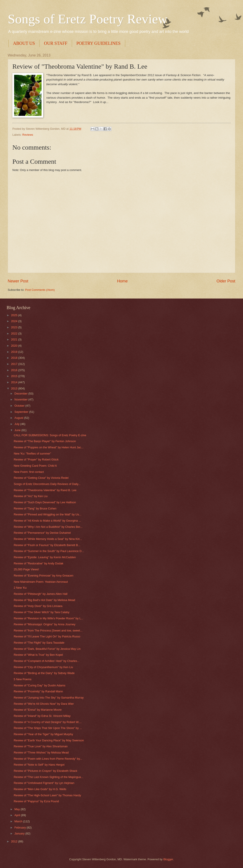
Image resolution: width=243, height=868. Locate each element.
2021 (15, 339)
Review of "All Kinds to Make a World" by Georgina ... (47, 521)
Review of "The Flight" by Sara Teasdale (39, 643)
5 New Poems (23, 679)
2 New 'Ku (20, 588)
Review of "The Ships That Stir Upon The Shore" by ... (48, 728)
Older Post (226, 281)
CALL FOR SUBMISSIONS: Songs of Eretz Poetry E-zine (50, 435)
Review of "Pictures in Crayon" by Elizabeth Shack (46, 771)
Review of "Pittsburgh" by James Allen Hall (41, 594)
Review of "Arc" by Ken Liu (31, 496)
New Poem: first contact (29, 472)
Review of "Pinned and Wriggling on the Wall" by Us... (47, 514)
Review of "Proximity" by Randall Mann (38, 691)
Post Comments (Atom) (40, 290)
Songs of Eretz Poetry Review (88, 19)
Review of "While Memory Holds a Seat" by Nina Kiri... (48, 539)
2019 (15, 352)
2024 (15, 321)
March (19, 821)
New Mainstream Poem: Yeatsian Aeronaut (41, 582)
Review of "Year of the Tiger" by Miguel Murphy (43, 734)
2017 (15, 364)
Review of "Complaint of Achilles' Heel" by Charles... (47, 661)
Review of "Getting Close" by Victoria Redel (41, 478)
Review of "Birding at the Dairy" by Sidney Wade (44, 673)
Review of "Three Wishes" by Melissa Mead (41, 752)
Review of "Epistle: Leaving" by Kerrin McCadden (45, 557)
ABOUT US (24, 43)
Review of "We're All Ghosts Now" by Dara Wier (44, 704)
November (21, 399)
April (18, 815)
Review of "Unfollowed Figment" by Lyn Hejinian (44, 783)
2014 (15, 382)
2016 (15, 370)
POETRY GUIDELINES (99, 43)
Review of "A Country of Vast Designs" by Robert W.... (48, 722)
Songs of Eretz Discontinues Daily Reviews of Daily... (47, 484)
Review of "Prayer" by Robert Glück (36, 459)
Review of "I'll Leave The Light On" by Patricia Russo (47, 636)
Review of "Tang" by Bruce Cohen (35, 508)
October (20, 406)
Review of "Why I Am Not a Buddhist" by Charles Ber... (48, 527)
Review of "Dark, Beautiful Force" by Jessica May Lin (47, 649)
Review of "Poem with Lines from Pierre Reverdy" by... (48, 759)
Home (122, 281)
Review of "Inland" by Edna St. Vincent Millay (42, 716)
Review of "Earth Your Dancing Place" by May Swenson (49, 740)
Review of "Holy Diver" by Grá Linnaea (38, 606)
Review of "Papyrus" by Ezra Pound (36, 801)
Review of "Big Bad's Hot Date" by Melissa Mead (44, 600)
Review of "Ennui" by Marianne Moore (38, 710)
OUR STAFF (56, 43)
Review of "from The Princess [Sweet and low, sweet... (48, 630)
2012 (15, 841)
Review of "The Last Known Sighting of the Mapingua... (48, 777)
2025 (15, 315)
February (20, 828)
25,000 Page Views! (26, 569)
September (22, 412)
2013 (15, 388)
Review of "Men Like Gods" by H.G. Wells (40, 789)
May (17, 809)
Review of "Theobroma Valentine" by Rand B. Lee (45, 490)
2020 (15, 346)
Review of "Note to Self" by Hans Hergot (39, 765)
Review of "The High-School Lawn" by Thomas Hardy (47, 795)
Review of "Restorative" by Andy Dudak (39, 563)
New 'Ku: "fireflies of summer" (32, 454)
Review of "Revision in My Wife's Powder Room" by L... (48, 618)
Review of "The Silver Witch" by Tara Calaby (42, 612)
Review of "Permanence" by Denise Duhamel (42, 533)
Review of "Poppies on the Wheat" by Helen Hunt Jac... (48, 447)
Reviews (28, 135)
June (18, 430)
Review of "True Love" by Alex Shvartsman (41, 746)
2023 (15, 327)
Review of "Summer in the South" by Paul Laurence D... (49, 551)
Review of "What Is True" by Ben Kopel (38, 655)
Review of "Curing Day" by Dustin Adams (40, 685)
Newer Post (18, 281)
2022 (15, 333)
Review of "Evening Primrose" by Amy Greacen (44, 576)
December (21, 394)
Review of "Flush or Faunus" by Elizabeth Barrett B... (47, 545)
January (20, 833)
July (17, 424)
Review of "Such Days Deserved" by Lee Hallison (45, 502)
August (19, 418)
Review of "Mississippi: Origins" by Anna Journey (45, 624)
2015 (15, 376)
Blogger (168, 859)
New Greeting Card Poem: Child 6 (35, 466)
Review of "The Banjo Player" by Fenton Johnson (45, 441)
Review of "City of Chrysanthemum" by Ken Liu (43, 667)
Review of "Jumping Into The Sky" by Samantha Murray (49, 698)
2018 (15, 358)
